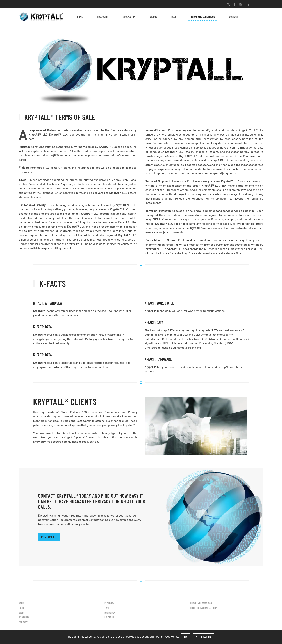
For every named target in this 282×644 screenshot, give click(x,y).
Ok (186, 637)
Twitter (109, 608)
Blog (174, 17)
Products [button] (102, 17)
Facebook (109, 603)
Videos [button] (153, 17)
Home (80, 17)
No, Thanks (203, 637)
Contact (234, 17)
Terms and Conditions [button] (203, 17)
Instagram (110, 613)
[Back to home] (42, 17)
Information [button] (129, 17)
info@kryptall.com (207, 608)
